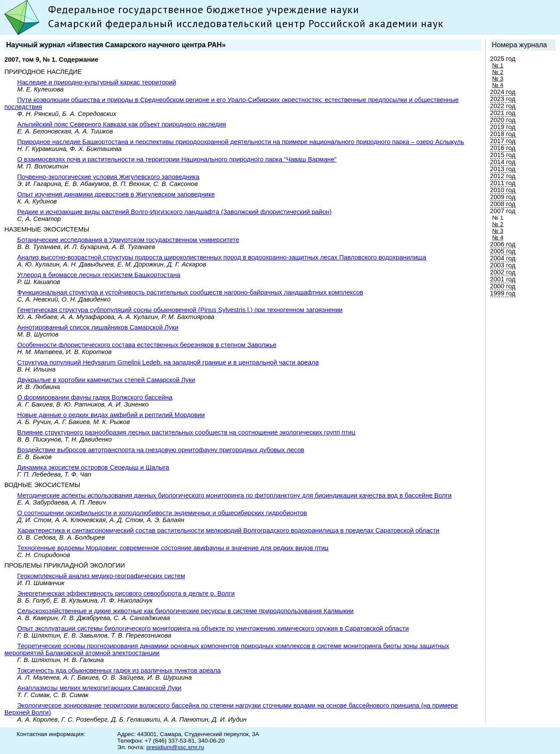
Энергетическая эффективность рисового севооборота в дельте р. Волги (126, 593)
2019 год (503, 127)
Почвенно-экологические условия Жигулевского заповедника (108, 177)
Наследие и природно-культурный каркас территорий (96, 82)
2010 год (503, 190)
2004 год (503, 258)
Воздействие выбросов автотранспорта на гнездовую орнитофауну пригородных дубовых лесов (161, 450)
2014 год (503, 162)
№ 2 (498, 72)
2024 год (503, 92)
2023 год (503, 99)
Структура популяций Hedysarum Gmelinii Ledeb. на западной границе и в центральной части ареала (168, 362)
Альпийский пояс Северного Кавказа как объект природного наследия (121, 124)
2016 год (503, 148)
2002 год (503, 272)
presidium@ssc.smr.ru (175, 747)
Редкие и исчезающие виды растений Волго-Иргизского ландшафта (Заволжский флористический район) (174, 212)
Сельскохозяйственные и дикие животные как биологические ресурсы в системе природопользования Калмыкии (185, 611)
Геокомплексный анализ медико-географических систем (101, 576)
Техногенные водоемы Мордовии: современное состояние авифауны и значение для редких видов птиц (173, 548)
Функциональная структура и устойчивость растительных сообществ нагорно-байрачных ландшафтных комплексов (190, 292)
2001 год (503, 279)
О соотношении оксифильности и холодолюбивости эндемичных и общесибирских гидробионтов (162, 513)
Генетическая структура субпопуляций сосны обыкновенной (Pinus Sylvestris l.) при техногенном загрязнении (180, 310)
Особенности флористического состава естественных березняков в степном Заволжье (147, 345)
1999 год (503, 293)
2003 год (503, 265)
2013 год (503, 169)
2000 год (503, 286)
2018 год (503, 134)
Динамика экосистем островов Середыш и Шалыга (93, 467)
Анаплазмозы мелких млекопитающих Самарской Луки (99, 688)
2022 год (503, 106)
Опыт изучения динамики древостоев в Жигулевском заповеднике (116, 194)
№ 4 (498, 85)
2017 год (503, 141)
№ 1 (498, 65)
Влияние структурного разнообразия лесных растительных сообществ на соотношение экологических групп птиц (186, 432)
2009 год (503, 197)
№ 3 (498, 79)
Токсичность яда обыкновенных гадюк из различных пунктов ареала (119, 670)
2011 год (503, 183)
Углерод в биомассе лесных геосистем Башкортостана (99, 275)
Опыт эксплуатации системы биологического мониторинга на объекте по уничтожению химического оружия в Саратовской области (213, 628)
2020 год (503, 120)
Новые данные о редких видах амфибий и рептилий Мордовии (111, 415)
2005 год (503, 251)
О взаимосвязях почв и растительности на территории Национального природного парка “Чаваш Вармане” (177, 159)
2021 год (503, 113)
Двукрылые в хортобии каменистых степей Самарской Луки (106, 380)
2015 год (503, 155)
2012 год (503, 176)
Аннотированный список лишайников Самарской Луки (98, 327)
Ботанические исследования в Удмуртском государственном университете (128, 240)
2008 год (503, 204)
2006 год (503, 244)
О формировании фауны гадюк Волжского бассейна (95, 397)
